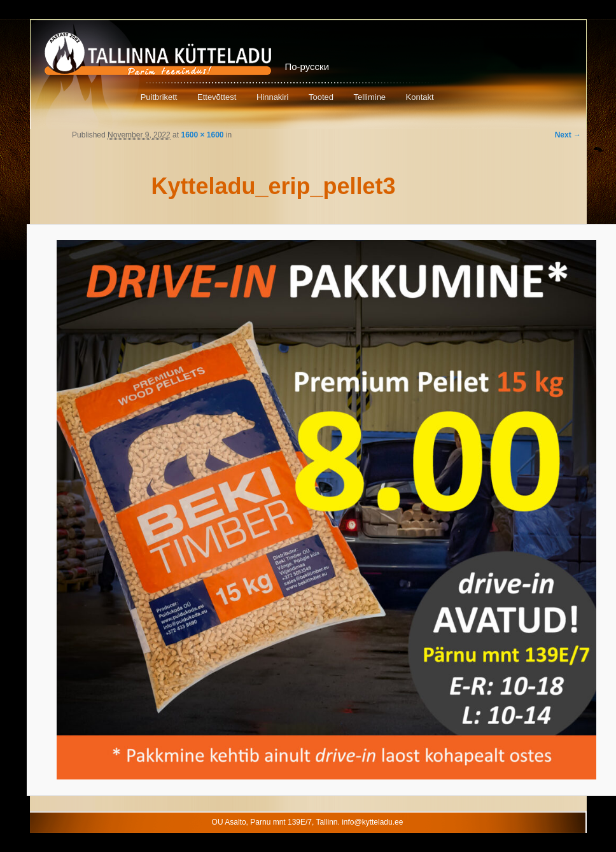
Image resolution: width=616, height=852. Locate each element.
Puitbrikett (159, 97)
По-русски (307, 66)
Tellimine (370, 97)
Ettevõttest (217, 97)
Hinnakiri (273, 97)
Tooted (321, 97)
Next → (568, 135)
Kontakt (420, 97)
